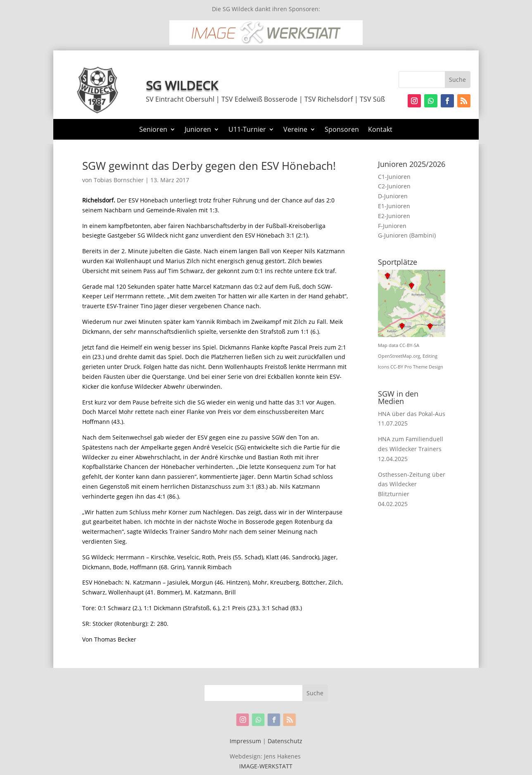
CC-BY (397, 367)
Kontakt (380, 130)
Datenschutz (285, 741)
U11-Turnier (247, 130)
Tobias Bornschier (119, 180)
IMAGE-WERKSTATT (266, 766)
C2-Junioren (394, 186)
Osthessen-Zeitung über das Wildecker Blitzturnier (412, 484)
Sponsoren (342, 130)
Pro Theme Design (424, 367)
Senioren (153, 130)
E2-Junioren (394, 216)
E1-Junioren (394, 206)
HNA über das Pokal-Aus (412, 414)
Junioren (198, 130)
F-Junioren (392, 226)
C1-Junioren (394, 177)
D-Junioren (393, 196)
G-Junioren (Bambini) (407, 235)
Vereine (295, 130)
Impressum (245, 741)
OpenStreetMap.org (399, 356)
